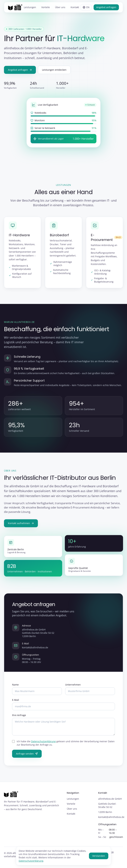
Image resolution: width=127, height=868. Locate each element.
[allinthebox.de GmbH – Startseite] (15, 7)
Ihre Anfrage (19, 718)
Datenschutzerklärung (43, 744)
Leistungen (30, 7)
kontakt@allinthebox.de (35, 650)
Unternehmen (73, 688)
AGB (111, 852)
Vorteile (46, 7)
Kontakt (75, 7)
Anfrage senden (27, 757)
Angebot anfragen (106, 7)
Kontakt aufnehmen (21, 526)
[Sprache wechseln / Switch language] (86, 7)
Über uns (60, 7)
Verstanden (99, 856)
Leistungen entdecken (54, 70)
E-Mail (16, 703)
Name (15, 688)
